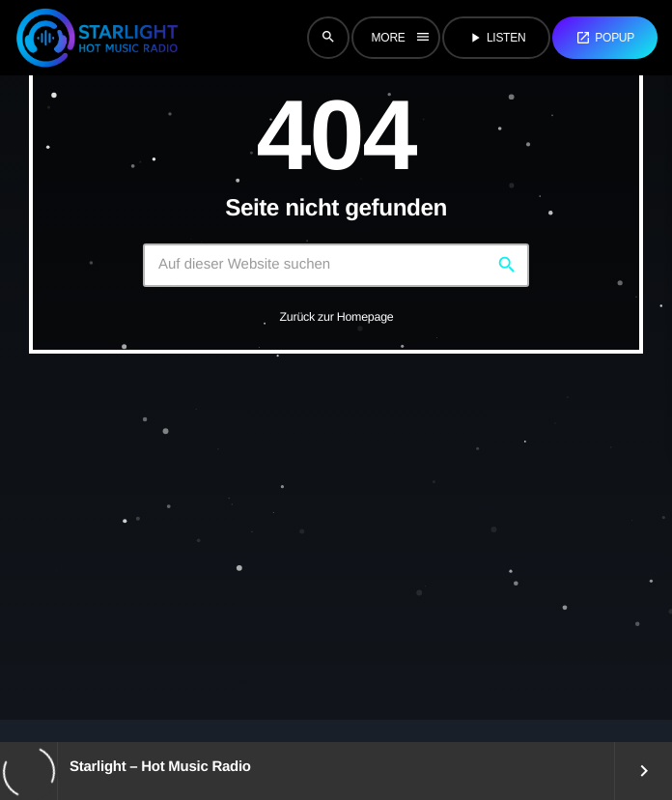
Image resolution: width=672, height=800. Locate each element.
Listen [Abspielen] (496, 38)
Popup (605, 38)
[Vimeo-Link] (97, 38)
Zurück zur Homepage (337, 317)
